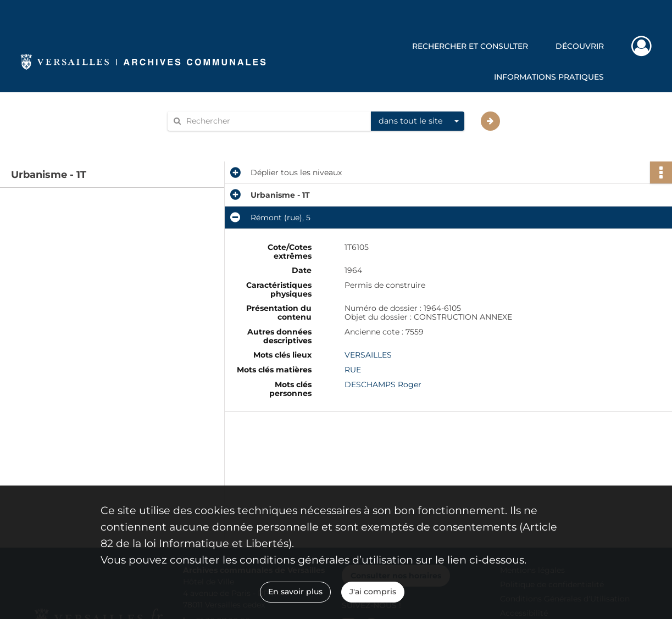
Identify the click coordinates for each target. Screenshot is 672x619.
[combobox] (418, 121)
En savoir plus (295, 592)
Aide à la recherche (211, 140)
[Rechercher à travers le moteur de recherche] (275, 121)
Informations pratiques (549, 77)
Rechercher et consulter (470, 46)
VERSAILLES (368, 355)
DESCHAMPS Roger (383, 384)
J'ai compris (373, 592)
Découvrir (580, 46)
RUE (353, 370)
